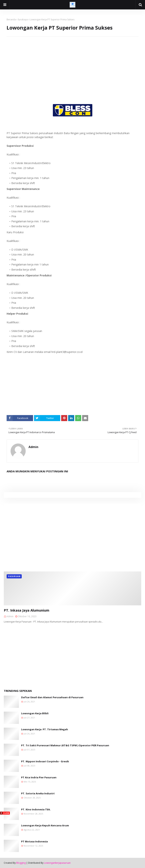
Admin (33, 447)
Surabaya (23, 20)
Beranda (11, 20)
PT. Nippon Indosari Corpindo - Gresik (45, 761)
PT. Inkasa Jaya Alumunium (27, 610)
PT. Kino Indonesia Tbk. (36, 809)
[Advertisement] (72, 63)
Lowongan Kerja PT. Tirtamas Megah (45, 729)
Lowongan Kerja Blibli (35, 713)
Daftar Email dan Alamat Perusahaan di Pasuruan (52, 697)
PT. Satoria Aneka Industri (38, 793)
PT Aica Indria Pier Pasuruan (39, 777)
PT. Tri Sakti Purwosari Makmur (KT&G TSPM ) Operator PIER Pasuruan (65, 745)
